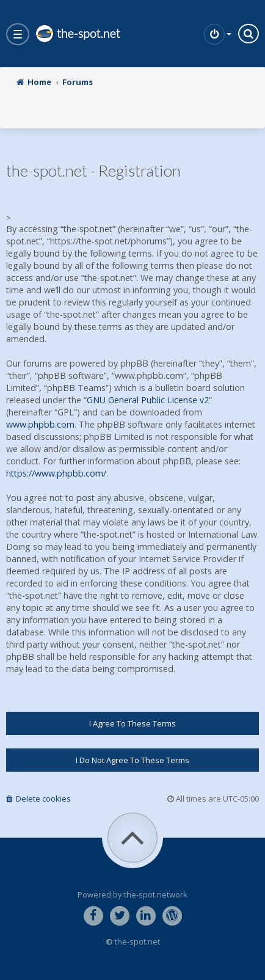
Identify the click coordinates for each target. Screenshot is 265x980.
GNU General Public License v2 (148, 400)
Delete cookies (38, 799)
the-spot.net (78, 34)
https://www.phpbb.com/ (56, 473)
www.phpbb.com (40, 424)
